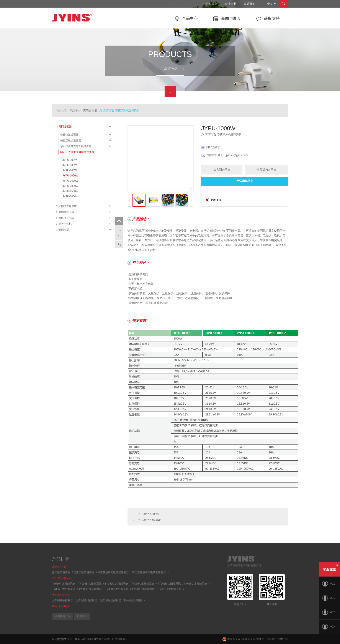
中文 (272, 4)
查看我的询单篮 (266, 170)
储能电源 (64, 230)
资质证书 (230, 4)
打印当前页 (213, 147)
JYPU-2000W (70, 186)
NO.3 (329, 612)
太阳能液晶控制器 (62, 600)
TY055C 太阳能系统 (116, 584)
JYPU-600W (70, 170)
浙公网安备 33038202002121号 (243, 639)
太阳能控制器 (66, 212)
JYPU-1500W (70, 181)
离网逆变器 (90, 111)
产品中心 (75, 111)
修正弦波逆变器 (69, 135)
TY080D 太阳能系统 (117, 589)
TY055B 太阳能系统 (90, 584)
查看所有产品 (63, 616)
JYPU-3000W (70, 196)
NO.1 (329, 584)
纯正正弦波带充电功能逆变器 (119, 110)
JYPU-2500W (70, 191)
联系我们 (250, 4)
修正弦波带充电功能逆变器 (76, 146)
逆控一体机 (65, 224)
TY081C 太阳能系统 (143, 589)
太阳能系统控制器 (111, 600)
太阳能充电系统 (68, 206)
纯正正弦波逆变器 (71, 140)
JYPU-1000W (70, 176)
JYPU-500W (70, 165)
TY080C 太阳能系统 (90, 589)
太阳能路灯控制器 (87, 600)
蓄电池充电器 (66, 218)
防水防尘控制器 (133, 600)
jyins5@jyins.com (237, 155)
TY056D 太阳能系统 (64, 589)
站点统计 (82, 616)
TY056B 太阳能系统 (169, 584)
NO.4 (329, 627)
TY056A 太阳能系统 (143, 584)
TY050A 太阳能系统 (64, 584)
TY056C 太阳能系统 (195, 584)
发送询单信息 (245, 181)
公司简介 (212, 4)
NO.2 (329, 598)
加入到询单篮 (222, 170)
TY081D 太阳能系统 (170, 589)
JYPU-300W (70, 160)
